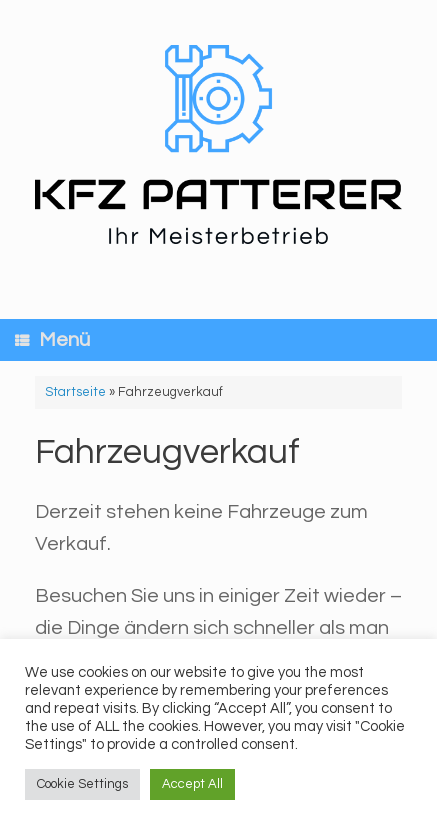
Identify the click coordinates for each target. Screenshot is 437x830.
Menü (52, 340)
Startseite (75, 392)
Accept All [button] (192, 784)
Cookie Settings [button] (82, 784)
